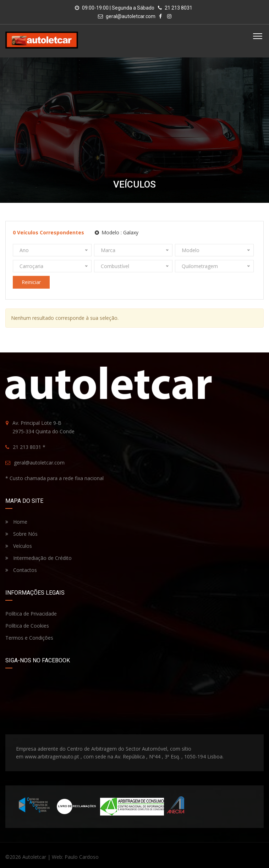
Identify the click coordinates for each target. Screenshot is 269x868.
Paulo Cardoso (82, 857)
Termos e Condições (29, 638)
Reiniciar (31, 282)
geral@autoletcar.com (131, 16)
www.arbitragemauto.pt (52, 756)
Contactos (21, 570)
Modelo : (117, 232)
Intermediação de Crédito (39, 558)
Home (16, 522)
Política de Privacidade (31, 614)
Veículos (19, 546)
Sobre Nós (21, 534)
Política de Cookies (27, 626)
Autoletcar (34, 857)
